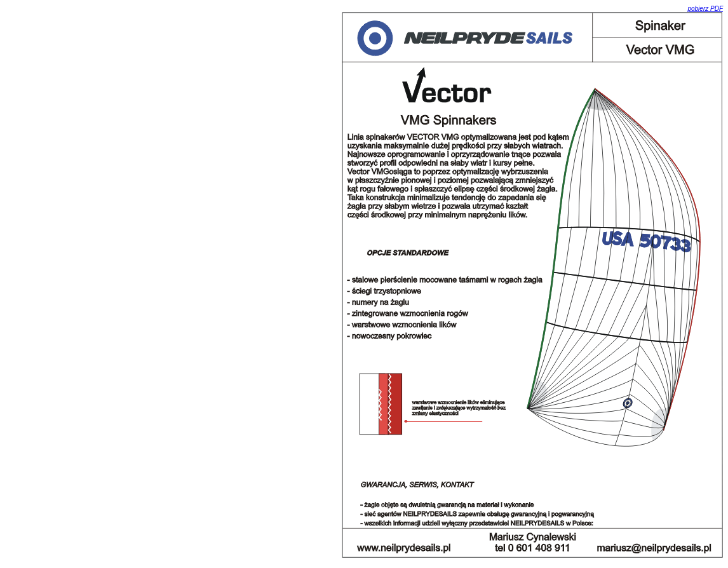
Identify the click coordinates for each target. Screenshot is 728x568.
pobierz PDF (705, 9)
